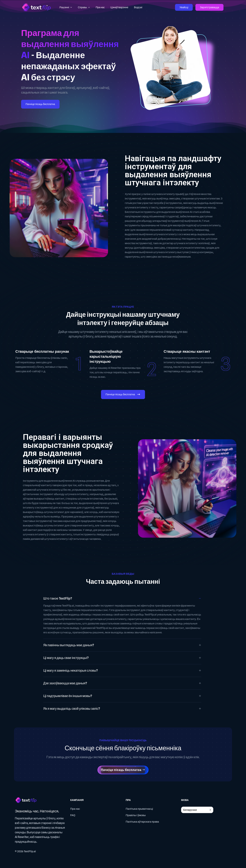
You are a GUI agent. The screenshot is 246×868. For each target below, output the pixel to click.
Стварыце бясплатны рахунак (42, 351)
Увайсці (184, 7)
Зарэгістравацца (209, 7)
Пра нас (75, 809)
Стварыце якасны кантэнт (187, 351)
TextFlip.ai (30, 851)
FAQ (73, 815)
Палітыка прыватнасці (139, 809)
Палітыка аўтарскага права (142, 822)
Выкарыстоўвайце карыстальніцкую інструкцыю (106, 356)
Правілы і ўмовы (136, 815)
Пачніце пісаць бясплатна (40, 104)
